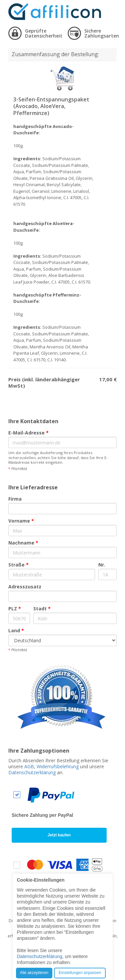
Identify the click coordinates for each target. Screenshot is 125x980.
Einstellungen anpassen (80, 973)
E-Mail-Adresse (28, 433)
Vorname (21, 521)
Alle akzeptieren (34, 973)
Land (16, 630)
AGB (29, 766)
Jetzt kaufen (59, 835)
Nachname (23, 543)
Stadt (42, 609)
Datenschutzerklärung (32, 772)
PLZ (15, 609)
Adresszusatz (25, 587)
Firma (15, 499)
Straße (18, 565)
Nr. (102, 565)
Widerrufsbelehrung (58, 766)
